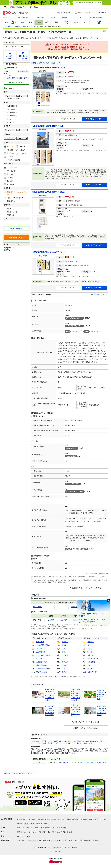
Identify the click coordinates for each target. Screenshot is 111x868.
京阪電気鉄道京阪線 (43, 669)
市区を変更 (11, 78)
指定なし (10, 146)
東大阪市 (91, 642)
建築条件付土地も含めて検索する (17, 193)
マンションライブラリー (34, 841)
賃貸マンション (50, 828)
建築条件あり (12, 201)
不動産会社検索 (47, 841)
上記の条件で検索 (16, 238)
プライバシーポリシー (40, 848)
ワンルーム (10, 122)
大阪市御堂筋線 (42, 662)
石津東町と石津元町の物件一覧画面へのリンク (47, 63)
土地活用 (28, 836)
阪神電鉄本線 (41, 648)
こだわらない (12, 167)
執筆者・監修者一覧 (86, 841)
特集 (19, 841)
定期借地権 (10, 215)
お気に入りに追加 (68, 119)
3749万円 (51, 620)
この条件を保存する (10, 56)
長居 (63, 669)
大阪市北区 (88, 741)
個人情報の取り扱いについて (26, 824)
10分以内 (11, 153)
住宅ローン (73, 832)
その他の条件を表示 (16, 229)
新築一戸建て (42, 832)
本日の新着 (11, 171)
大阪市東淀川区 (47, 741)
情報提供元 (85, 819)
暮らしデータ (57, 841)
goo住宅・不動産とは (24, 819)
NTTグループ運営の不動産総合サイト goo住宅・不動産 (20, 7)
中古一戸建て (65, 763)
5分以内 (10, 150)
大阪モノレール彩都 (43, 655)
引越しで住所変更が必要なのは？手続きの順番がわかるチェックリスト (76, 711)
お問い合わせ (57, 848)
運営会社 (74, 848)
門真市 (56, 743)
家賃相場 (64, 828)
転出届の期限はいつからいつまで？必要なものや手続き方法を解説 (50, 711)
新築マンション (22, 832)
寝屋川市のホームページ (99, 294)
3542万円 (75, 607)
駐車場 (58, 828)
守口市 (90, 652)
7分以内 (22, 150)
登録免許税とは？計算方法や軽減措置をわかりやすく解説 (102, 695)
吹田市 (96, 741)
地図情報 (96, 841)
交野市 (83, 743)
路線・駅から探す (17, 83)
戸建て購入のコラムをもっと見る (86, 722)
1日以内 (10, 174)
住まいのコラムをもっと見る (86, 728)
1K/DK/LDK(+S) (12, 106)
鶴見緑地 (65, 662)
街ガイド (65, 841)
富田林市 (91, 669)
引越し (23, 841)
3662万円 (64, 620)
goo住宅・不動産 (7, 819)
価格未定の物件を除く (14, 98)
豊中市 (90, 645)
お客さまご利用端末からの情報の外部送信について (46, 819)
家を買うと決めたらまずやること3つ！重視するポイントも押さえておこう (50, 695)
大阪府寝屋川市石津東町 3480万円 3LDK (48, 126)
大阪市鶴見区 (78, 741)
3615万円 (76, 620)
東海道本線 (40, 642)
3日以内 (10, 178)
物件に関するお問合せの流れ (71, 819)
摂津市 (62, 743)
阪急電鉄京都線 (42, 672)
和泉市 (90, 665)
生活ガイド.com (103, 574)
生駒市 (90, 743)
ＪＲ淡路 (65, 655)
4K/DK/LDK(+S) (12, 116)
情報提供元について (9, 773)
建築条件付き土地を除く (16, 198)
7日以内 (10, 181)
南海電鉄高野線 (42, 665)
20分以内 (11, 157)
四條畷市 (77, 743)
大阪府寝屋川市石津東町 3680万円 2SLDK (49, 68)
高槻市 (102, 741)
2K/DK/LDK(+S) (12, 109)
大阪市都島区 (92, 662)
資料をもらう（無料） (94, 119)
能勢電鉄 (39, 659)
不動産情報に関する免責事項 (25, 773)
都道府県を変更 (23, 71)
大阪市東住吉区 (93, 659)
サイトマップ (66, 848)
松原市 (90, 648)
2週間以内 (11, 184)
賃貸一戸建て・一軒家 (37, 828)
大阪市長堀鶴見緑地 (43, 645)
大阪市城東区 (68, 741)
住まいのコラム (74, 841)
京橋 (63, 652)
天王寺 (64, 672)
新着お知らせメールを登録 (23, 56)
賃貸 (81, 763)
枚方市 (38, 743)
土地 (59, 832)
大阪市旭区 (58, 741)
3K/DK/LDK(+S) (12, 113)
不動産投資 (102, 763)
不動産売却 (21, 836)
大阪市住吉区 (92, 672)
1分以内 (22, 146)
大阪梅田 (65, 642)
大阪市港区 (91, 655)
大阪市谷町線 (41, 652)
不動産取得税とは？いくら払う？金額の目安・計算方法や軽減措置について (76, 695)
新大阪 (64, 645)
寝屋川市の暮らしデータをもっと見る (86, 588)
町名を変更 (23, 78)
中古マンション (39, 763)
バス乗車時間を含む (13, 160)
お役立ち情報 (5, 840)
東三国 (64, 659)
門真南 (64, 665)
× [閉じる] (108, 600)
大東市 (50, 743)
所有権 (9, 209)
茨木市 (44, 743)
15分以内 (23, 153)
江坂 (63, 648)
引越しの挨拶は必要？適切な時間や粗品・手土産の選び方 (102, 711)
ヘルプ (50, 848)
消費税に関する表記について (44, 824)
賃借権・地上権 (12, 212)
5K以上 (9, 119)
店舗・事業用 (90, 763)
